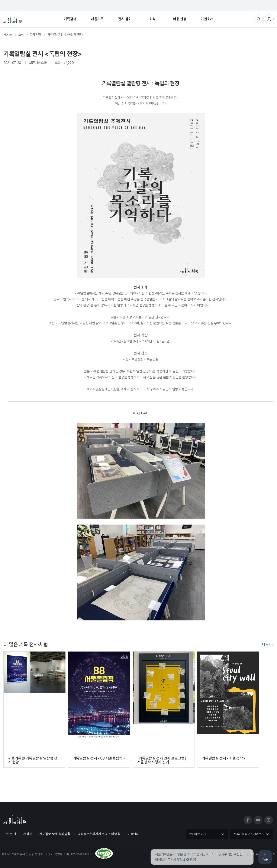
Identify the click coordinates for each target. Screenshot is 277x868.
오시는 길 (10, 834)
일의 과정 (36, 35)
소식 (152, 19)
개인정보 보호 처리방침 (55, 834)
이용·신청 (180, 19)
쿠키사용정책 (176, 860)
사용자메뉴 (269, 19)
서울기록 (97, 19)
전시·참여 (125, 19)
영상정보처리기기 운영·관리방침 (99, 834)
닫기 (193, 860)
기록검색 (70, 19)
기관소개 (207, 19)
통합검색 (258, 19)
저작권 (28, 834)
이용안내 (133, 834)
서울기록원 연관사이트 (247, 834)
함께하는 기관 (198, 834)
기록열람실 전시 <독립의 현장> (65, 35)
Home (8, 35)
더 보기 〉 (268, 644)
